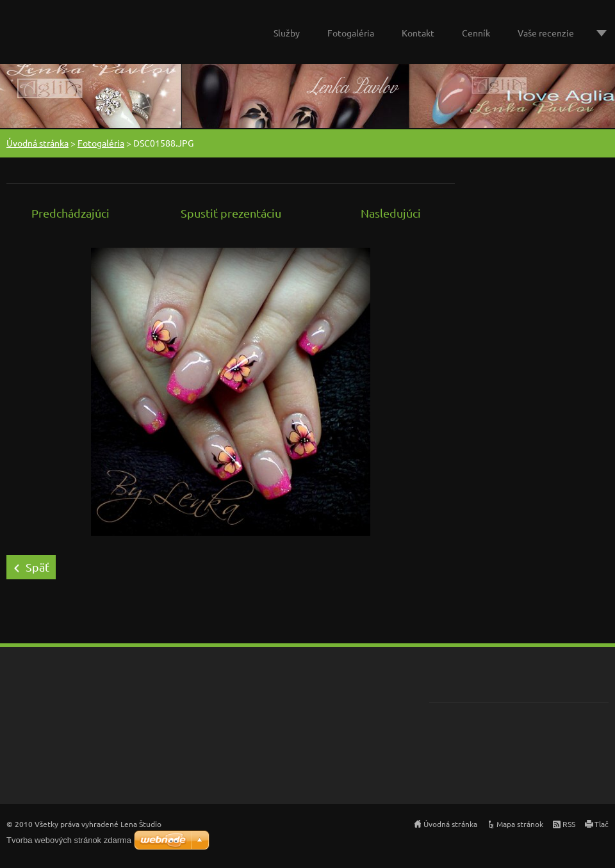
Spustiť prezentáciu (231, 213)
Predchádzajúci (70, 213)
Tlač (602, 824)
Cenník (476, 33)
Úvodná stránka (37, 143)
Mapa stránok (520, 824)
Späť (37, 567)
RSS (569, 824)
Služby (287, 33)
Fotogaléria (351, 33)
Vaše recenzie (546, 33)
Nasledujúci (391, 213)
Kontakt (418, 33)
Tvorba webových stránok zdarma (69, 840)
